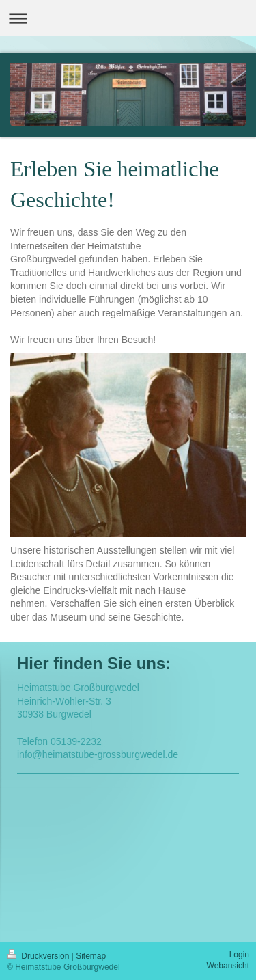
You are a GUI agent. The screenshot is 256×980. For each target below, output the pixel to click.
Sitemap (91, 956)
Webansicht (228, 966)
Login (239, 955)
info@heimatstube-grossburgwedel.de (98, 754)
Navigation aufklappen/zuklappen (128, 18)
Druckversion (39, 956)
